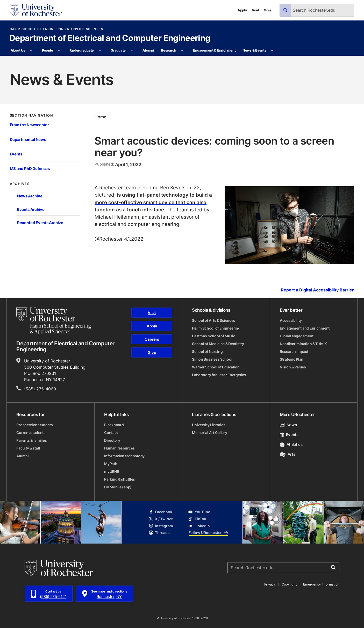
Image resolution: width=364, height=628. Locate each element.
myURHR (112, 471)
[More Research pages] (182, 51)
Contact (111, 433)
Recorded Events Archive (40, 223)
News (288, 425)
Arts (287, 454)
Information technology (124, 456)
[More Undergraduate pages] (100, 51)
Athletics (291, 444)
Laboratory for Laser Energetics (219, 375)
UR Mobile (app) (118, 487)
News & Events (254, 50)
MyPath (111, 464)
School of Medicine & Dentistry (218, 344)
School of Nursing (207, 351)
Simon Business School (212, 359)
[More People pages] (59, 51)
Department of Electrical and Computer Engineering (110, 38)
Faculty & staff (28, 448)
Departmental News (28, 139)
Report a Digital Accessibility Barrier (317, 290)
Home (100, 117)
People (47, 50)
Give (267, 10)
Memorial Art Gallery (209, 433)
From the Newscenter (29, 125)
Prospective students (34, 425)
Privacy (270, 584)
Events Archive (31, 209)
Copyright (289, 584)
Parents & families (31, 440)
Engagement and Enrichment (305, 328)
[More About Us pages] (31, 51)
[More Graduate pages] (131, 51)
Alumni (148, 50)
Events (16, 154)
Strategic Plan (292, 359)
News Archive (30, 196)
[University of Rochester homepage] (36, 10)
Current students (31, 433)
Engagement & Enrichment (214, 50)
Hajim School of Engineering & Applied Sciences (56, 29)
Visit (256, 10)
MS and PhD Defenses (30, 168)
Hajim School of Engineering (216, 328)
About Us (18, 50)
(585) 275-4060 (40, 389)
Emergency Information (321, 584)
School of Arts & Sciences (214, 320)
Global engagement (297, 336)
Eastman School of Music (214, 336)
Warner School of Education (216, 367)
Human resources (119, 448)
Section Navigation (31, 115)
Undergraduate (82, 50)
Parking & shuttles (120, 479)
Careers (152, 339)
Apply (242, 10)
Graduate (118, 50)
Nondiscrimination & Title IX (303, 344)
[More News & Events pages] (272, 51)
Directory (112, 440)
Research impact (294, 351)
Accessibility (291, 320)
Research (169, 50)
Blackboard (114, 425)
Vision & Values (293, 367)
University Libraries (209, 425)
